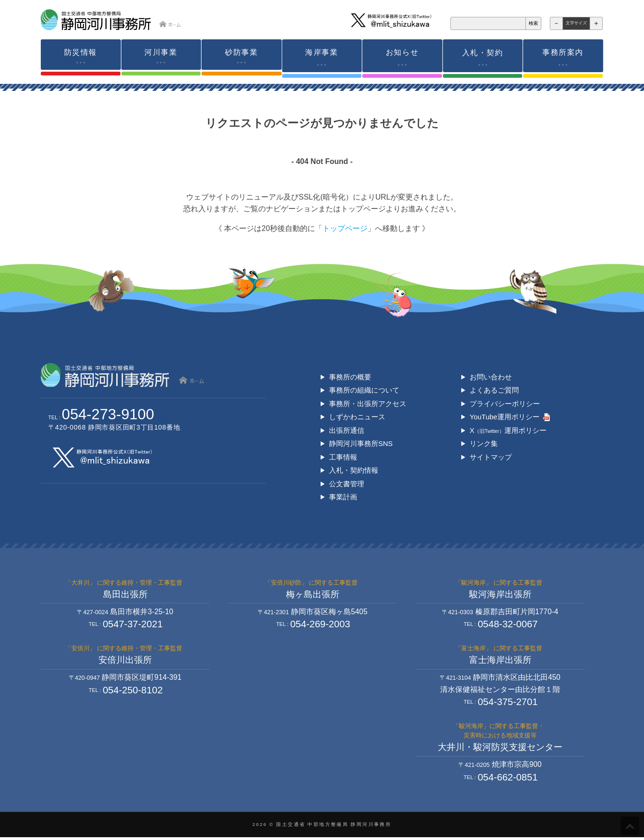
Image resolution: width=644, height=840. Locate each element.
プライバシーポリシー (505, 402)
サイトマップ (491, 457)
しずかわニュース (357, 416)
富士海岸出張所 (500, 661)
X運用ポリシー (508, 429)
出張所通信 (347, 429)
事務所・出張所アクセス (368, 402)
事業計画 (343, 497)
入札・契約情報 (354, 470)
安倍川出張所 (125, 661)
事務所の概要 (350, 375)
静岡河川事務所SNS (361, 443)
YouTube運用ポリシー (505, 416)
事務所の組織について (364, 389)
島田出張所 (125, 595)
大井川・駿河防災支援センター (500, 749)
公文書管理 (347, 483)
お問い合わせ (491, 375)
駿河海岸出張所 (500, 595)
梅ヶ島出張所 (313, 595)
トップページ (345, 227)
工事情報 (343, 457)
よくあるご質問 (494, 389)
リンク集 (484, 443)
